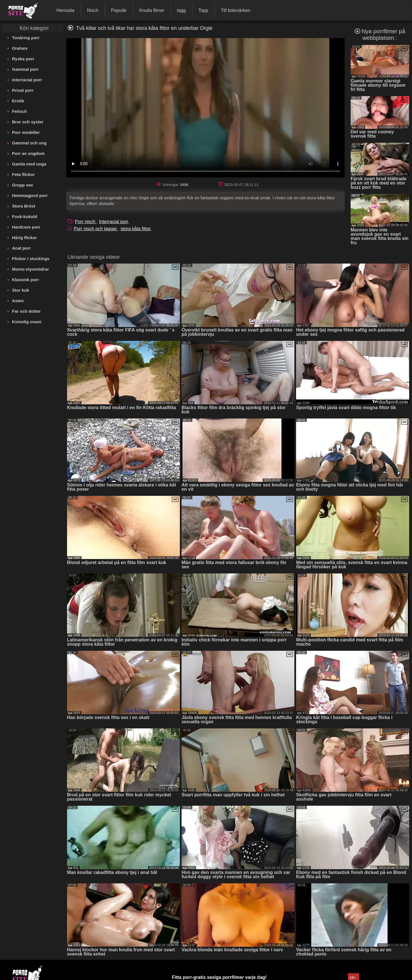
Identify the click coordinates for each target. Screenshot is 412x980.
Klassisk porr (25, 280)
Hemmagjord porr (30, 195)
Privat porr (23, 90)
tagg (181, 10)
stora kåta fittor (136, 229)
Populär (119, 10)
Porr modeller (26, 132)
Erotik (18, 101)
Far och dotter (26, 311)
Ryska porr (23, 59)
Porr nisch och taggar (96, 229)
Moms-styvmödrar (30, 269)
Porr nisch (86, 222)
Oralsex (20, 48)
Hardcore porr (26, 227)
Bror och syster (28, 122)
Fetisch (19, 111)
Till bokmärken (235, 10)
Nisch (93, 10)
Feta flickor (23, 174)
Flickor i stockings (31, 259)
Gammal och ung (29, 143)
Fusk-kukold (24, 216)
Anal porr (21, 248)
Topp (203, 10)
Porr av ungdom (28, 153)
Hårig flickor (24, 238)
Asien (18, 301)
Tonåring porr (26, 38)
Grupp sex (22, 185)
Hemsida (65, 10)
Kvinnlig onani (27, 322)
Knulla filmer (152, 10)
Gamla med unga (29, 164)
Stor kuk (20, 290)
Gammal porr (25, 69)
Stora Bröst (24, 206)
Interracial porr (27, 80)
